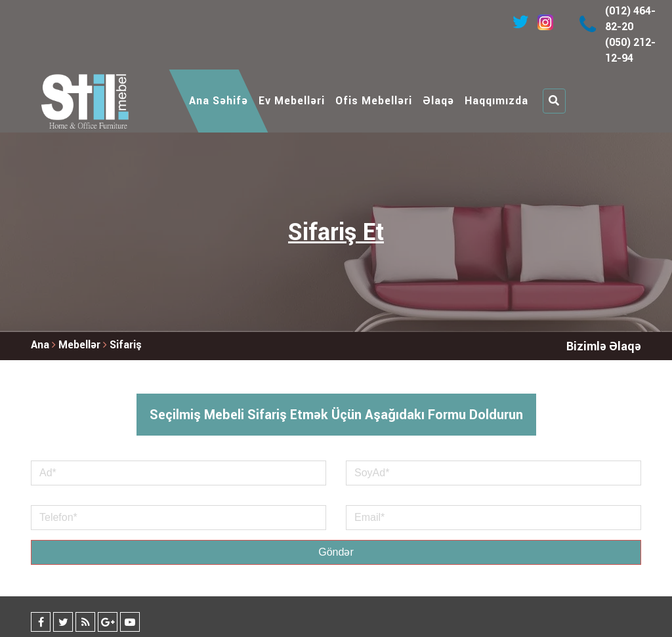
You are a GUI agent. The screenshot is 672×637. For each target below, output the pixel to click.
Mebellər (81, 345)
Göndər (336, 552)
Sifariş (126, 345)
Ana (40, 345)
